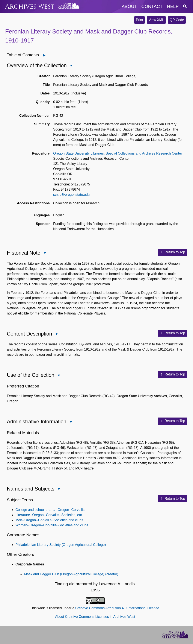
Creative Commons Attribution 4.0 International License (117, 608)
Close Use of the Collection (59, 376)
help (173, 6)
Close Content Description (56, 334)
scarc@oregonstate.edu (71, 195)
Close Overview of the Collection (71, 66)
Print (139, 20)
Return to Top (173, 252)
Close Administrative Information (71, 422)
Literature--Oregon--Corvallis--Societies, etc (49, 515)
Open (47, 55)
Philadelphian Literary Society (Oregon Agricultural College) (61, 545)
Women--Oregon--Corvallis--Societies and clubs (52, 525)
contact (152, 6)
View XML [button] (156, 20)
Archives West (30, 7)
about (129, 6)
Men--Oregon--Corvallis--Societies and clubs (49, 520)
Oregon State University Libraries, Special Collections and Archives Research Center (118, 153)
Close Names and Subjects (59, 490)
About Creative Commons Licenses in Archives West (95, 617)
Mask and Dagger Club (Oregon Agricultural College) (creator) (71, 574)
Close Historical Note (45, 253)
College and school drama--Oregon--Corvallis (50, 510)
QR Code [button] (177, 20)
